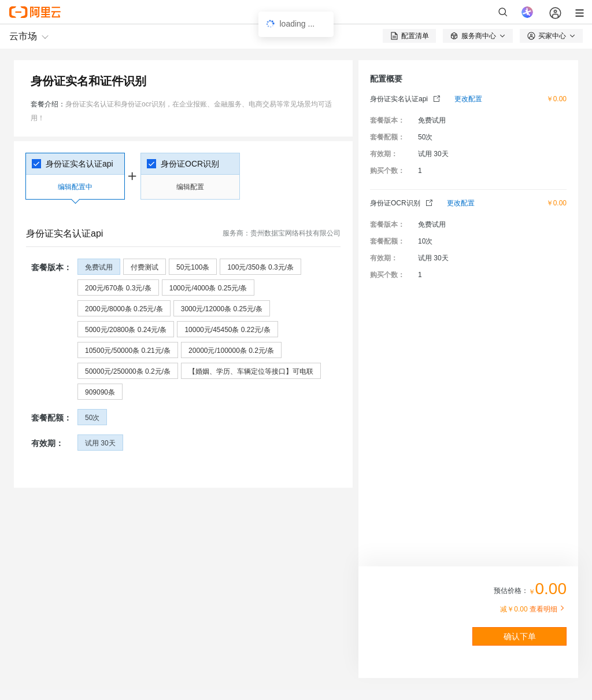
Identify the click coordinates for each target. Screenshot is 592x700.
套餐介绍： (48, 104)
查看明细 (548, 609)
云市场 (23, 36)
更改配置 (468, 99)
